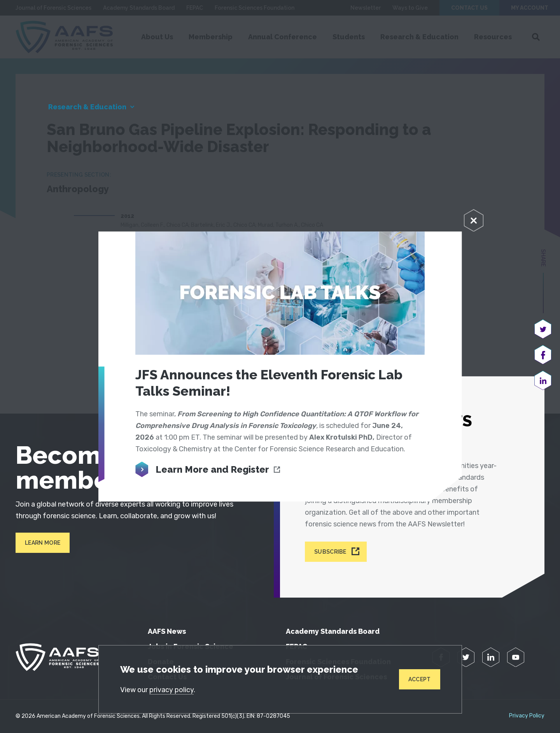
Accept (420, 679)
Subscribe (330, 552)
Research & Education (87, 107)
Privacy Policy (527, 716)
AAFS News (167, 631)
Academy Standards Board (333, 631)
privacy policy (171, 690)
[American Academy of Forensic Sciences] (57, 657)
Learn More (43, 543)
